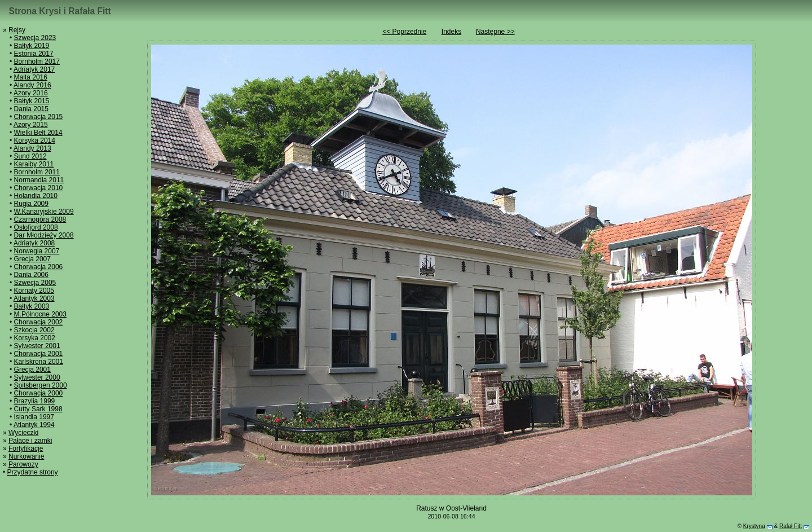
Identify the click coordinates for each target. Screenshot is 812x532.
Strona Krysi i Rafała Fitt (60, 11)
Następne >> (495, 32)
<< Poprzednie (404, 32)
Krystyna (754, 526)
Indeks (451, 32)
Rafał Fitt (791, 526)
